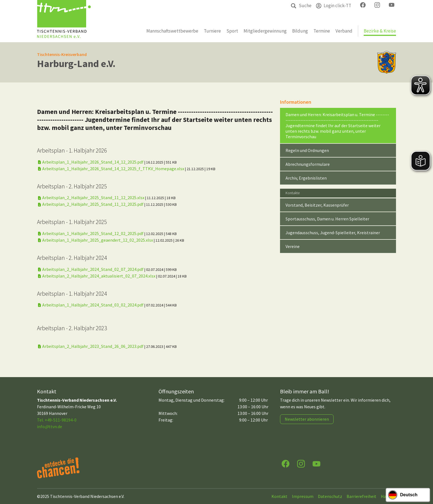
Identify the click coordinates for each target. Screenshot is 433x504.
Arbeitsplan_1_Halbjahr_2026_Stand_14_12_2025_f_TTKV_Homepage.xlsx (111, 169)
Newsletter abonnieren (307, 419)
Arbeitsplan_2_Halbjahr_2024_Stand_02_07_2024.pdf (91, 269)
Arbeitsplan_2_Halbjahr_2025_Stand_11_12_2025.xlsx (91, 198)
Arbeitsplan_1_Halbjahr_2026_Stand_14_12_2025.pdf (91, 162)
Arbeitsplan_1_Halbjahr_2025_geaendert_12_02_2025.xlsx (95, 240)
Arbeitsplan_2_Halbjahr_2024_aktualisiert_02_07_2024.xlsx (97, 276)
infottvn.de (50, 426)
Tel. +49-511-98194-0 (57, 420)
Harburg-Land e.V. (76, 64)
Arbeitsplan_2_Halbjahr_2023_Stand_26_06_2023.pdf (91, 346)
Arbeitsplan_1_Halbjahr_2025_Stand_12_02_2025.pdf (91, 233)
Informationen (296, 102)
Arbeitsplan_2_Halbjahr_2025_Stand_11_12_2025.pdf (91, 204)
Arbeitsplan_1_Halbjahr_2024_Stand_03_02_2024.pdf (91, 305)
